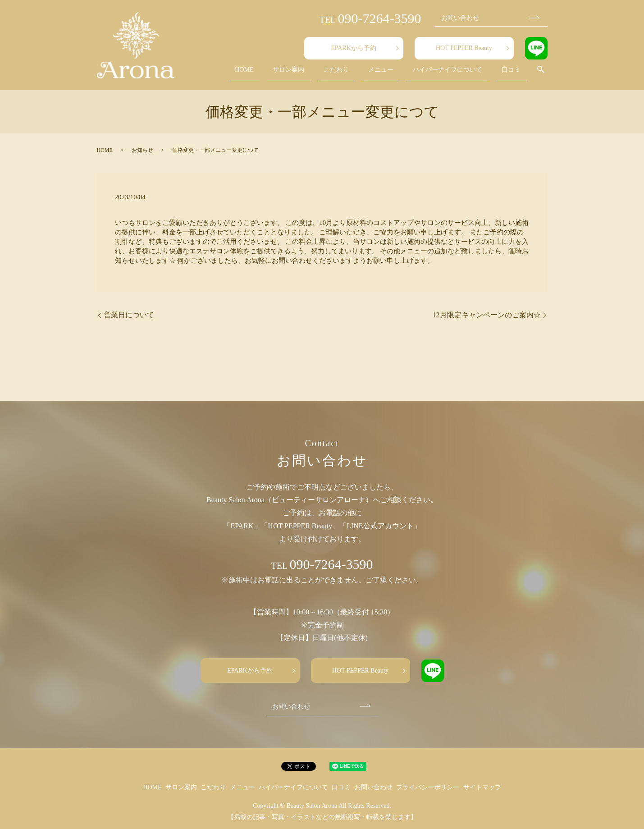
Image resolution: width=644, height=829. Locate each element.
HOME (285, 74)
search (541, 74)
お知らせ (142, 150)
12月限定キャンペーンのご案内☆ (487, 315)
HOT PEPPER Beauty (464, 48)
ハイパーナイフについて (458, 74)
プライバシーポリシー (428, 787)
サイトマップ (482, 787)
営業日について (129, 315)
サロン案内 (321, 74)
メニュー (397, 74)
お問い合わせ (460, 18)
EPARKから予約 (354, 48)
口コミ (516, 74)
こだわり (361, 74)
